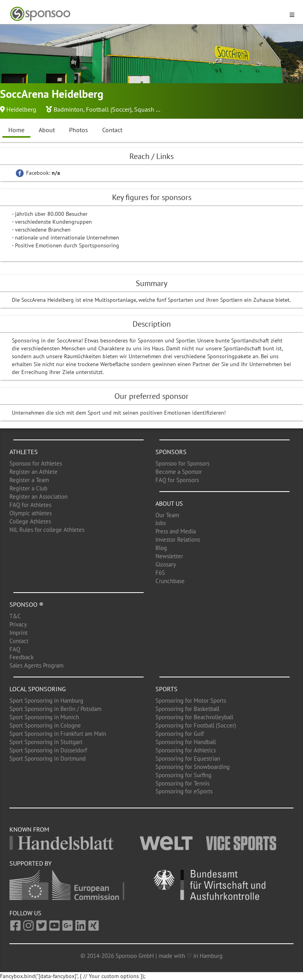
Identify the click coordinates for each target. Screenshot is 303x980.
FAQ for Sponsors (177, 480)
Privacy (18, 624)
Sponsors (171, 452)
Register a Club (28, 488)
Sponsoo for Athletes (36, 463)
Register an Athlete (34, 472)
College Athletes (30, 521)
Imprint (19, 633)
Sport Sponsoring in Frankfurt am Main (58, 734)
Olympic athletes (31, 513)
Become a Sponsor (179, 472)
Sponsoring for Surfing (183, 775)
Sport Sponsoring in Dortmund (48, 758)
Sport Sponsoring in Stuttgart (46, 742)
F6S (160, 573)
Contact (112, 130)
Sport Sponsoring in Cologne (45, 725)
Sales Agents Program (36, 665)
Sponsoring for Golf (180, 734)
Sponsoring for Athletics (186, 750)
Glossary (166, 564)
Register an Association (38, 497)
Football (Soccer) (109, 109)
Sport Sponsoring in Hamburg (46, 700)
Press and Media (176, 531)
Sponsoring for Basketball (187, 709)
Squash (144, 109)
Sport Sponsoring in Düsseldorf (48, 750)
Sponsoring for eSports (184, 791)
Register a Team (29, 480)
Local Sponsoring (38, 689)
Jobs (161, 523)
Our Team (167, 515)
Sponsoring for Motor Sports (191, 700)
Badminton (68, 109)
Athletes (24, 452)
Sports (166, 689)
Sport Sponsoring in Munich (44, 717)
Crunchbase (170, 581)
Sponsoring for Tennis (182, 783)
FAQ (15, 649)
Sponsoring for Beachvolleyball (194, 717)
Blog (161, 548)
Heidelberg (21, 109)
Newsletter (169, 556)
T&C (15, 616)
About (47, 130)
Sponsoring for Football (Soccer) (196, 725)
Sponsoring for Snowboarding (193, 767)
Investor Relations (178, 540)
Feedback (22, 657)
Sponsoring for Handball (186, 742)
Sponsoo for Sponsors (182, 463)
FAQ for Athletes (30, 505)
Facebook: (38, 173)
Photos (79, 130)
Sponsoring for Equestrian (188, 758)
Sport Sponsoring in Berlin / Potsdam (55, 709)
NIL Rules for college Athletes (47, 530)
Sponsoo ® (26, 604)
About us (169, 503)
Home (16, 130)
